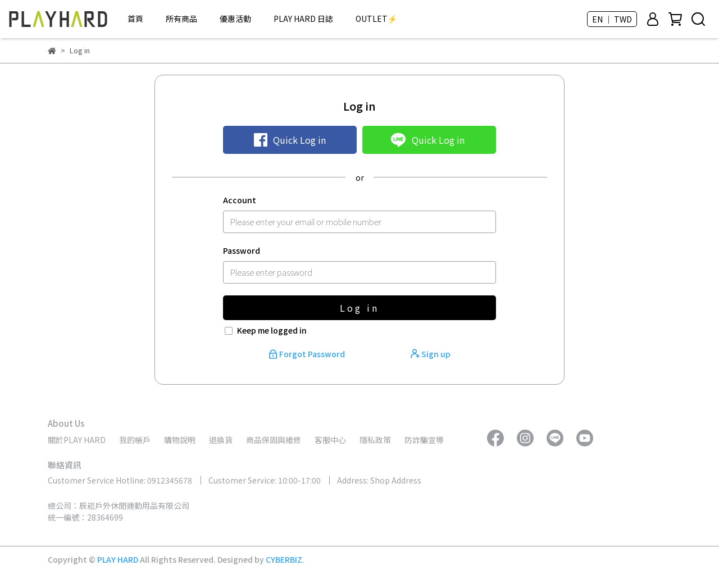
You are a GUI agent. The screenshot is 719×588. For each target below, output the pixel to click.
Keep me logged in (272, 330)
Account (240, 200)
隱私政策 (375, 440)
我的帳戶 (135, 440)
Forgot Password (308, 354)
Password (242, 250)
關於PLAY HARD (77, 440)
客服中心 (330, 440)
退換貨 (221, 440)
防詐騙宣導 (424, 440)
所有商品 (181, 19)
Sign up (431, 354)
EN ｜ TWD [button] (612, 19)
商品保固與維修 (274, 440)
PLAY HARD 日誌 (303, 19)
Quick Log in (290, 140)
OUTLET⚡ (376, 19)
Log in (359, 308)
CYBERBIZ (284, 559)
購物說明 (180, 440)
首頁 (135, 19)
